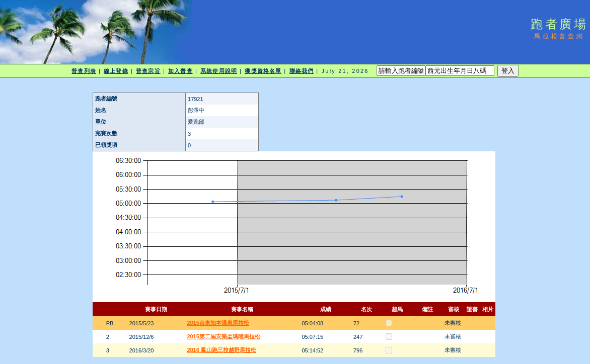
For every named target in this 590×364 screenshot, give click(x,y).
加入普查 (180, 71)
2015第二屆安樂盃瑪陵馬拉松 (223, 336)
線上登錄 (116, 71)
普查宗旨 (148, 71)
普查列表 (84, 71)
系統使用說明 (219, 71)
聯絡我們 (302, 71)
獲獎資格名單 (263, 71)
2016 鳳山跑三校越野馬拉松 (222, 350)
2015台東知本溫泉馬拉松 (218, 323)
